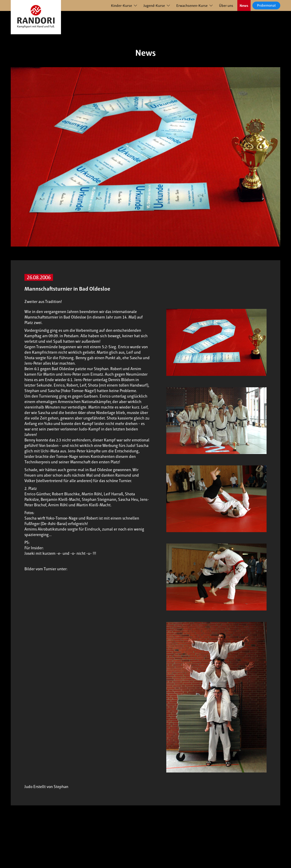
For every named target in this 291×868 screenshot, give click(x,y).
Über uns (226, 6)
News (244, 6)
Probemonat (266, 5)
